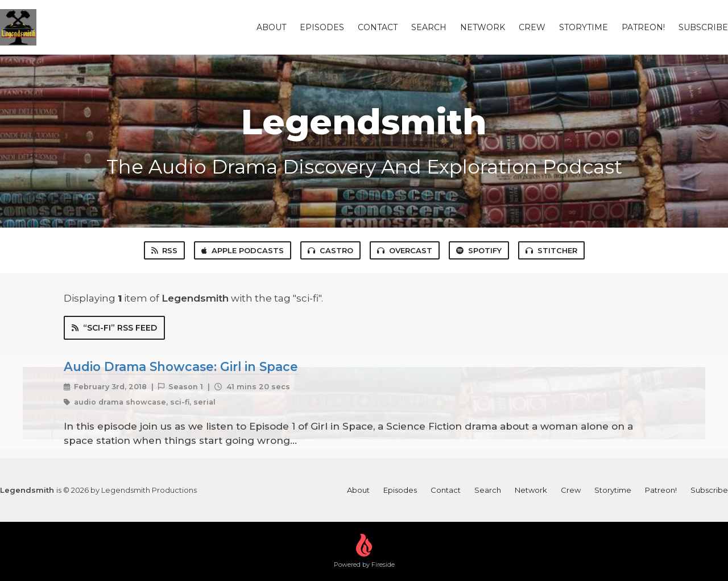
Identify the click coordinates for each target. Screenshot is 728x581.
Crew (532, 27)
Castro (330, 250)
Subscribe (703, 27)
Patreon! (643, 27)
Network (483, 27)
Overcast (405, 250)
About (271, 27)
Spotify (479, 250)
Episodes (322, 27)
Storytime (584, 27)
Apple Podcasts (243, 250)
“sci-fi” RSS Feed (114, 328)
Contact (378, 27)
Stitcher (551, 250)
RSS (164, 250)
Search (429, 27)
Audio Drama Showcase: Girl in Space (181, 366)
